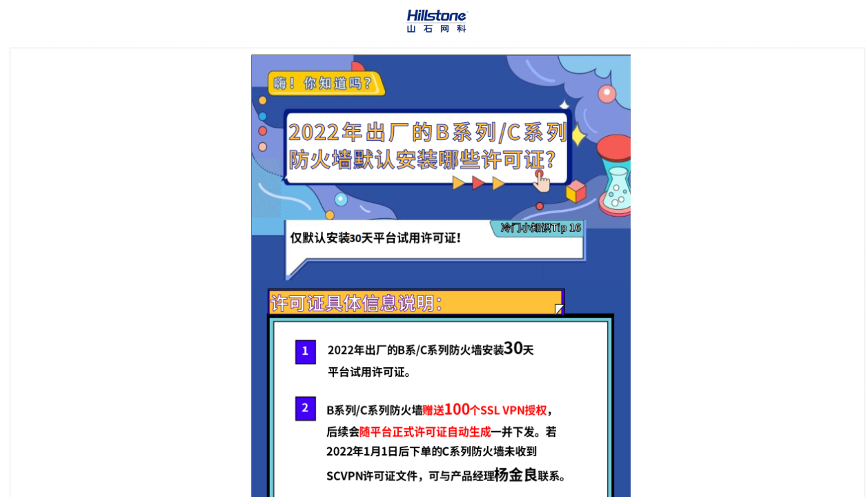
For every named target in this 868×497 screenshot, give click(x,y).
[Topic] (437, 273)
